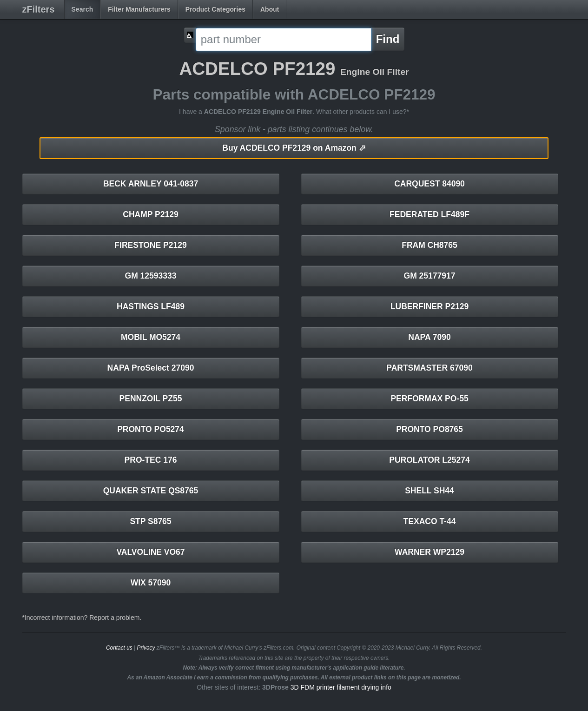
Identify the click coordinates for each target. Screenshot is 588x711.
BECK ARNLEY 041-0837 (151, 184)
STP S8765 (150, 521)
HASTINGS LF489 (151, 306)
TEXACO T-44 (430, 521)
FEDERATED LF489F (429, 214)
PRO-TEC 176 (151, 460)
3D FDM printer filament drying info (341, 687)
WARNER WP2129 (429, 552)
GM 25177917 (430, 276)
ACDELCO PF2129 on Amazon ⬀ (294, 148)
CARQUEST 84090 (429, 184)
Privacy (146, 648)
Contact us (119, 648)
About (270, 9)
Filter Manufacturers (139, 9)
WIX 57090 (151, 583)
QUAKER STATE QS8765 (151, 491)
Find (388, 39)
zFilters (39, 9)
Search (83, 9)
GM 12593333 (151, 276)
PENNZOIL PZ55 (151, 399)
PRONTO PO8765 (429, 429)
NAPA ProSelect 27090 (151, 368)
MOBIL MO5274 (151, 337)
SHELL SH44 (429, 491)
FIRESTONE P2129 (150, 245)
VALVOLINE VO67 (150, 552)
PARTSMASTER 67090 (429, 368)
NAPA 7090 (429, 337)
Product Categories (215, 9)
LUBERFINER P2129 (429, 306)
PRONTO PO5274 (151, 429)
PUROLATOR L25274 (429, 460)
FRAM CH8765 (429, 245)
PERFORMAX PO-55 (429, 399)
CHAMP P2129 (150, 214)
